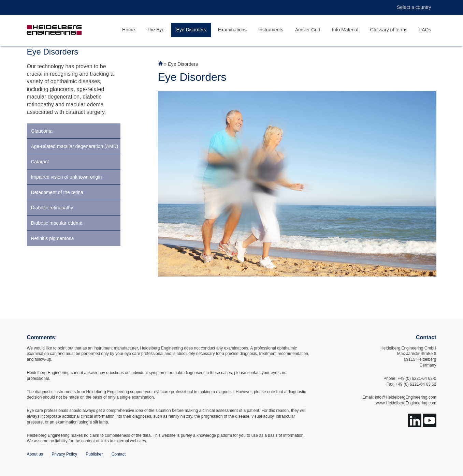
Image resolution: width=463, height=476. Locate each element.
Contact (119, 454)
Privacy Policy (64, 454)
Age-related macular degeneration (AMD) (75, 146)
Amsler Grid (308, 30)
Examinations (232, 30)
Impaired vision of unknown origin (67, 177)
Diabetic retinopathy (52, 208)
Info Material (345, 30)
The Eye (156, 30)
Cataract (40, 162)
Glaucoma (42, 131)
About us (35, 454)
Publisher (94, 454)
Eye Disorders (191, 30)
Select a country (410, 7)
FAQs (425, 30)
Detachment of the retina (57, 192)
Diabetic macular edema (57, 223)
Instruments (271, 30)
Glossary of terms (389, 30)
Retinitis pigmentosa (53, 238)
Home (128, 30)
